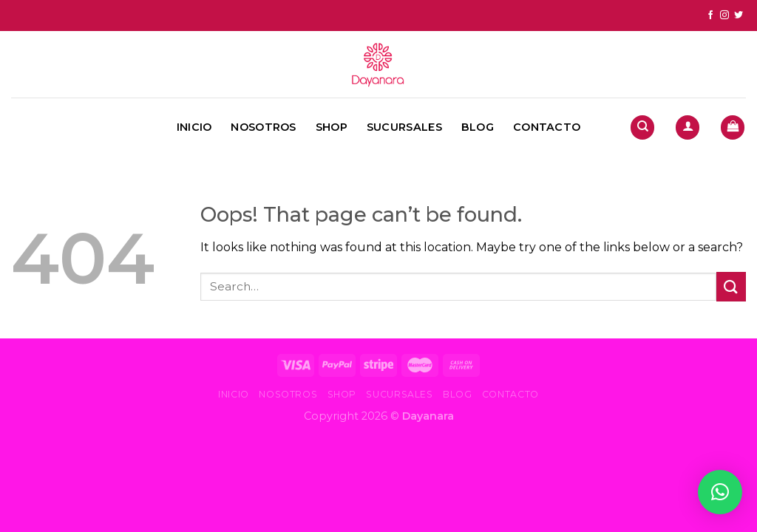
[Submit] (731, 286)
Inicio (194, 127)
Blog (478, 127)
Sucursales (404, 127)
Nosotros (263, 127)
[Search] (642, 127)
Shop (332, 127)
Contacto (547, 127)
